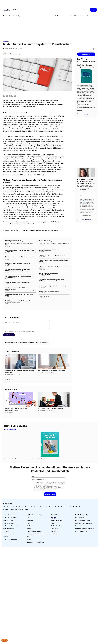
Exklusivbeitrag (11, 356)
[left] (66, 379)
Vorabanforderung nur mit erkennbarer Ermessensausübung (50, 249)
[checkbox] (4, 331)
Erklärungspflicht (44, 296)
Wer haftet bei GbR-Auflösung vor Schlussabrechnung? (49, 274)
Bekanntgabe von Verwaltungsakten (49, 291)
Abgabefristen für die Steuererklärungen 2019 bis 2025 (19, 244)
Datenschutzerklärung (85, 204)
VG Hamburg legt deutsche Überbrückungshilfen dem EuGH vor (54, 267)
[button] (93, 10)
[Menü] (16, 10)
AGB (83, 201)
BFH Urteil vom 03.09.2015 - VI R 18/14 (30, 125)
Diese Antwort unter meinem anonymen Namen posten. (21, 331)
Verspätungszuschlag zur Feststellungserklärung (53, 286)
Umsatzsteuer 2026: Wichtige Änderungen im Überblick (18, 264)
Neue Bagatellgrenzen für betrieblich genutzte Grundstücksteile (18, 277)
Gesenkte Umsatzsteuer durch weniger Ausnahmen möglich (53, 261)
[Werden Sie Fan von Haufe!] (55, 518)
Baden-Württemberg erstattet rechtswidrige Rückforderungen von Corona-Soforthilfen (18, 270)
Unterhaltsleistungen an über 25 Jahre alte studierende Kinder (17, 288)
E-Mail (33, 476)
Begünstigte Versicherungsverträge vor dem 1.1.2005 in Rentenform (20, 251)
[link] (5, 16)
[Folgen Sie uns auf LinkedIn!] (52, 518)
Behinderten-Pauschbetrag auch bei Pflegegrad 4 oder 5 (19, 295)
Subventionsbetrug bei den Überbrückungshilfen (53, 255)
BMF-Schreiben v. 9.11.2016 (31, 116)
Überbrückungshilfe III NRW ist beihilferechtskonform (54, 244)
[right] (68, 379)
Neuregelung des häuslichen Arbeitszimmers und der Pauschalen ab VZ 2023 (20, 257)
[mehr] (94, 16)
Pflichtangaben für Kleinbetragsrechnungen (17, 283)
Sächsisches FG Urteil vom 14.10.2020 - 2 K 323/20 (27, 163)
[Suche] (86, 10)
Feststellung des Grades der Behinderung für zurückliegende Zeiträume (18, 301)
